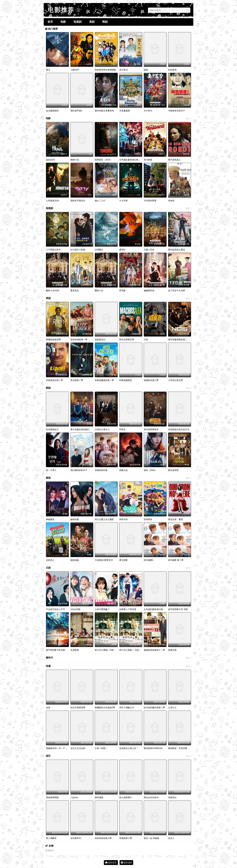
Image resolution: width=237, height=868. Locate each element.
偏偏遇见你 (149, 290)
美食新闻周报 (52, 797)
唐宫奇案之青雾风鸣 (104, 111)
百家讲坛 (172, 797)
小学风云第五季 (175, 380)
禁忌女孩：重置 (175, 519)
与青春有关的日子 (177, 111)
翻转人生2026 (53, 290)
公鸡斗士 (172, 708)
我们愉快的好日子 (79, 470)
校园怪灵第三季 (151, 380)
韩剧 (105, 22)
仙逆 (48, 708)
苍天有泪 (123, 70)
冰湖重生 (99, 250)
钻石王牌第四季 (78, 708)
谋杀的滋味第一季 (79, 340)
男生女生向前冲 (151, 797)
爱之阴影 (123, 560)
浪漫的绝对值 (101, 470)
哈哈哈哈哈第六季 (103, 838)
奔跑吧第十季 (126, 838)
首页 (50, 22)
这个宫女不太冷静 (177, 290)
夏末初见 (75, 290)
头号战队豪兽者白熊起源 (131, 160)
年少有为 (148, 111)
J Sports (74, 797)
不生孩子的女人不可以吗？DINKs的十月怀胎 (67, 609)
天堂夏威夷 (125, 111)
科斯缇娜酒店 (126, 380)
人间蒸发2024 (53, 201)
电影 (63, 22)
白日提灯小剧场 (78, 250)
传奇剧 (171, 201)
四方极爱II (149, 560)
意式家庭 (148, 160)
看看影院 (49, 850)
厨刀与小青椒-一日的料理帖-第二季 (136, 650)
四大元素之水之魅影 (104, 519)
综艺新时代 (76, 838)
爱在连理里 (173, 470)
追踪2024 (50, 160)
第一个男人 (51, 470)
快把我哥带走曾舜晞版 (105, 70)
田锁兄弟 (172, 650)
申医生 (122, 429)
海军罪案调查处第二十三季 (181, 340)
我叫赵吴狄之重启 (177, 250)
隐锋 (146, 70)
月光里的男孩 (150, 201)
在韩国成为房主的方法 (179, 429)
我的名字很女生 (78, 201)
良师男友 (148, 519)
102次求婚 (75, 609)
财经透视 (99, 797)
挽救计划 (75, 160)
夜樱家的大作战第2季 (105, 708)
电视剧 (78, 22)
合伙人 (171, 838)
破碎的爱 (75, 519)
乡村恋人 (50, 560)
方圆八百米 (149, 250)
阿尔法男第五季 (127, 340)
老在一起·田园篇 (151, 838)
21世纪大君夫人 (102, 429)
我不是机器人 (174, 160)
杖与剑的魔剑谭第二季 (154, 708)
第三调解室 (51, 838)
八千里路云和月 (53, 250)
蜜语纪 (122, 250)
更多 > (189, 119)
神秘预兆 (50, 519)
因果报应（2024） (103, 160)
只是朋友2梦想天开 (104, 560)
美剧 (92, 22)
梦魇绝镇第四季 (53, 340)
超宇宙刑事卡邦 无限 (178, 609)
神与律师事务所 (151, 429)
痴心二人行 (100, 201)
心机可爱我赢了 (102, 609)
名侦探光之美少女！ (129, 748)
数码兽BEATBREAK (153, 748)
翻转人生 (99, 290)
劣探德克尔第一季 (54, 380)
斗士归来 (123, 201)
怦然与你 (123, 519)
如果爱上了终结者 (128, 609)
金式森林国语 (52, 111)
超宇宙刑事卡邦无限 (55, 650)
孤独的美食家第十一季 (154, 650)
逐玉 (48, 70)
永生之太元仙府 (78, 748)
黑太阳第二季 (77, 380)
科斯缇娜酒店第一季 (104, 380)
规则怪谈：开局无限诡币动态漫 (183, 748)
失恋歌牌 (75, 650)
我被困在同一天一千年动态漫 (60, 748)
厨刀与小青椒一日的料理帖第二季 (111, 650)
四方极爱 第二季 (176, 560)
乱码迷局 (172, 70)
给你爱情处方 (52, 429)
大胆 (146, 340)
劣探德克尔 (100, 340)
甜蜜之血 (123, 470)
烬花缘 (122, 290)
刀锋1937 (75, 70)
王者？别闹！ (101, 748)
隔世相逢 (75, 560)
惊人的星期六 (126, 797)
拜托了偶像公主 (127, 708)
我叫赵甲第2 (76, 111)
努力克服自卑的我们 (80, 429)
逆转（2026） (150, 470)
